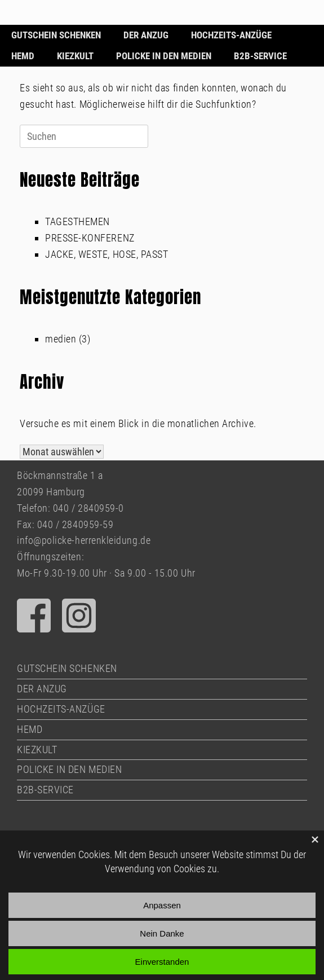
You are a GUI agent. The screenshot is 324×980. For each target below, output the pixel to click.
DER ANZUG (146, 35)
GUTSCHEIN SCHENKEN (56, 35)
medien (61, 339)
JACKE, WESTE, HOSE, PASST (107, 254)
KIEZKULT (75, 56)
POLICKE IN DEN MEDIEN (164, 56)
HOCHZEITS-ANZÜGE (231, 35)
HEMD (23, 56)
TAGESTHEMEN (77, 221)
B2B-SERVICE (260, 56)
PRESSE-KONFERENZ (90, 238)
